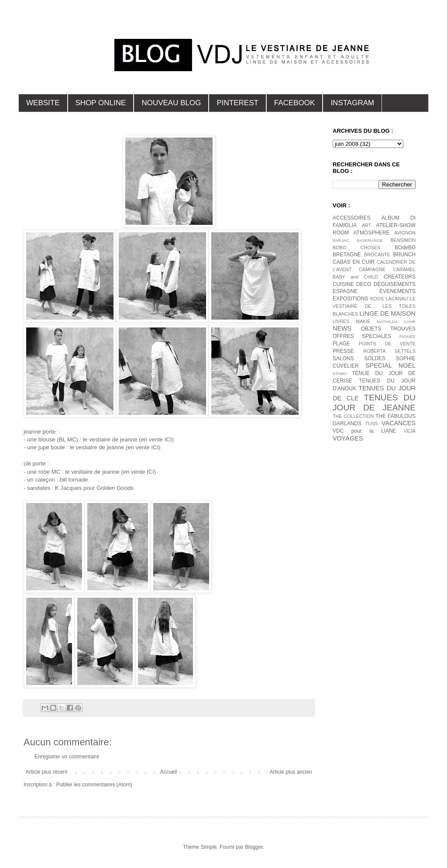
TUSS (372, 424)
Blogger (254, 847)
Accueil (169, 772)
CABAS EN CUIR (354, 262)
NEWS (342, 328)
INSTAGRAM (352, 103)
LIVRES (341, 321)
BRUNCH (404, 255)
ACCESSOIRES (352, 218)
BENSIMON (403, 240)
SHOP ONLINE (101, 103)
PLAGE (341, 344)
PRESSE (343, 351)
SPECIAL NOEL (390, 365)
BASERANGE (370, 240)
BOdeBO (405, 248)
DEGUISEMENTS (395, 284)
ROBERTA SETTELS (389, 351)
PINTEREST (237, 103)
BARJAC (341, 240)
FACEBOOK (295, 103)
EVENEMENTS (397, 291)
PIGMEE (407, 336)
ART (366, 225)
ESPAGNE (345, 291)
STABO (340, 374)
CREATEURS (400, 277)
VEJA (410, 431)
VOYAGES (348, 438)
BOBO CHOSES (356, 248)
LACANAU (397, 299)
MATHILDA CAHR (396, 322)
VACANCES (399, 423)
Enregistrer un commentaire (67, 757)
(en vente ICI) (156, 439)
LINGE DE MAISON (387, 313)
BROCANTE (377, 255)
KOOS (377, 299)
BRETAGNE (347, 255)
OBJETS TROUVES (388, 329)
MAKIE (363, 321)
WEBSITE (43, 103)
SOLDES (375, 358)
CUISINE (343, 284)
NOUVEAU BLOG (171, 103)
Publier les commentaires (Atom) (94, 785)
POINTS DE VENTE (387, 344)
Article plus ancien (291, 772)
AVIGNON (405, 233)
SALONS (343, 358)
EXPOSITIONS (350, 299)
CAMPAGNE (372, 269)
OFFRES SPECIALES (362, 336)
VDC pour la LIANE (364, 431)
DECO (364, 284)
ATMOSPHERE (372, 233)
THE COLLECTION (353, 416)
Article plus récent (46, 772)
